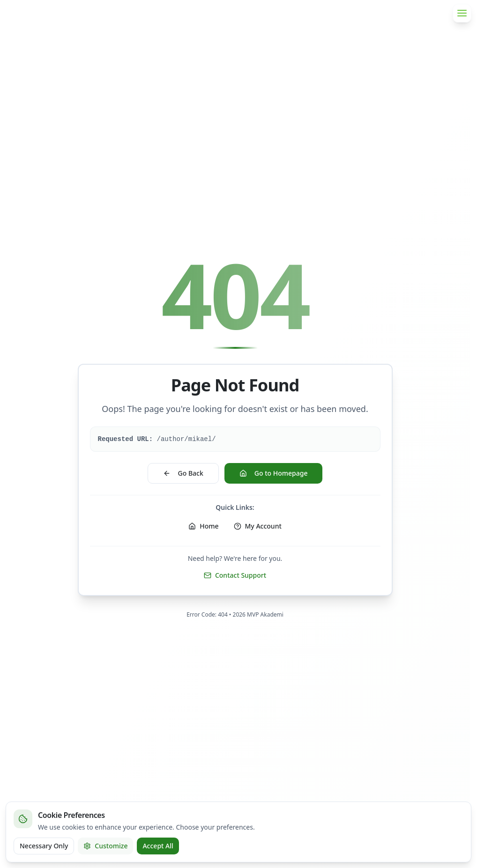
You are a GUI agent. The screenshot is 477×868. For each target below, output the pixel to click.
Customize (105, 846)
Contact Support (235, 575)
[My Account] (258, 526)
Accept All (158, 846)
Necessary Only (44, 846)
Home (203, 526)
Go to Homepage (274, 473)
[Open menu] (462, 13)
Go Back (183, 473)
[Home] (203, 526)
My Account (258, 526)
